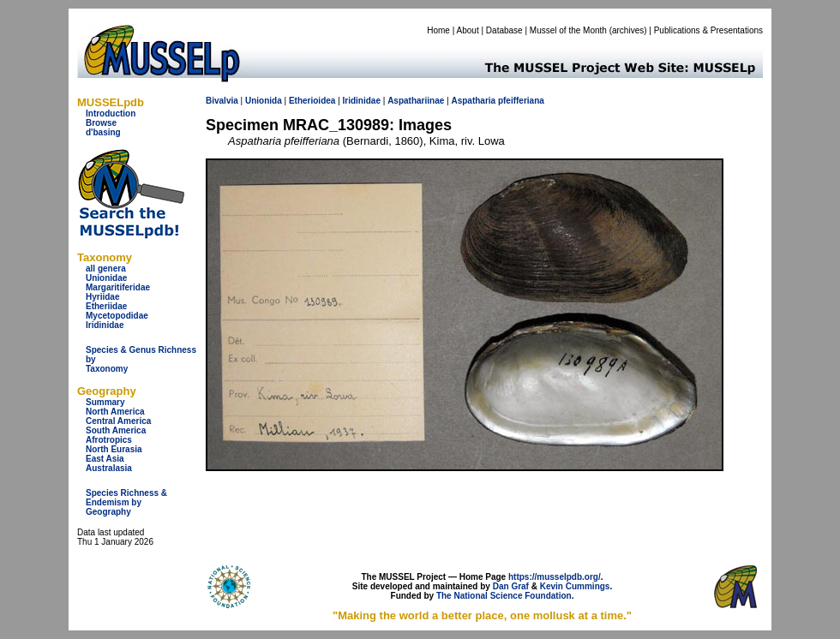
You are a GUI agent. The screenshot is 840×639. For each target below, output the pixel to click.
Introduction (111, 113)
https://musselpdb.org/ (555, 577)
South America (116, 430)
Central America (118, 421)
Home (438, 30)
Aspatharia (473, 101)
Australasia (109, 468)
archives (628, 30)
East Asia (105, 459)
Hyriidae (102, 297)
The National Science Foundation (504, 596)
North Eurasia (114, 449)
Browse (101, 123)
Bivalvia (222, 101)
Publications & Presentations (708, 30)
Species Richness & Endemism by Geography (126, 502)
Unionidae (106, 278)
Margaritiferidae (118, 287)
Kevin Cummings (575, 586)
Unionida (264, 101)
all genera (106, 269)
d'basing (103, 132)
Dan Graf (511, 586)
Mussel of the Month (568, 30)
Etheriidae (106, 306)
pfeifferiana (521, 101)
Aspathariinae (416, 101)
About (468, 30)
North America (115, 412)
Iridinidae (105, 325)
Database (504, 30)
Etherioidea (312, 101)
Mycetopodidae (117, 316)
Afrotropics (109, 440)
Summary (105, 402)
